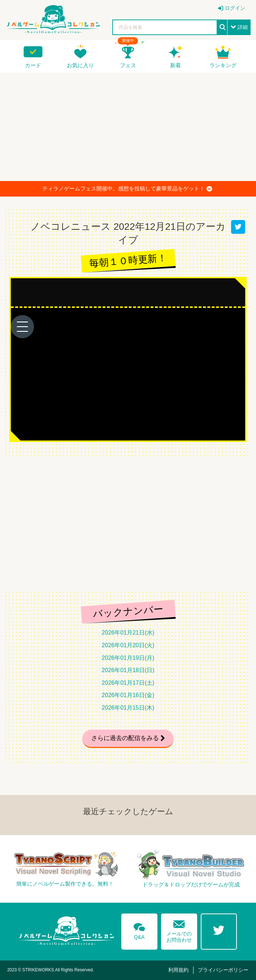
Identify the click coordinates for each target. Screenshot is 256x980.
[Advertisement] (128, 127)
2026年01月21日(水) (128, 633)
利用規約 (178, 970)
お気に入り (80, 65)
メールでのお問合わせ (179, 930)
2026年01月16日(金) (128, 695)
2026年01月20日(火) (128, 645)
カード (33, 65)
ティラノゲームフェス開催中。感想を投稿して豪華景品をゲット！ (127, 189)
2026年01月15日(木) (128, 708)
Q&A (139, 930)
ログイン (235, 8)
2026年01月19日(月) (128, 658)
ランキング (223, 65)
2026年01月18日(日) (128, 670)
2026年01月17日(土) (128, 683)
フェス (128, 65)
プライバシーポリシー (223, 970)
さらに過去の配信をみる (125, 738)
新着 (175, 65)
